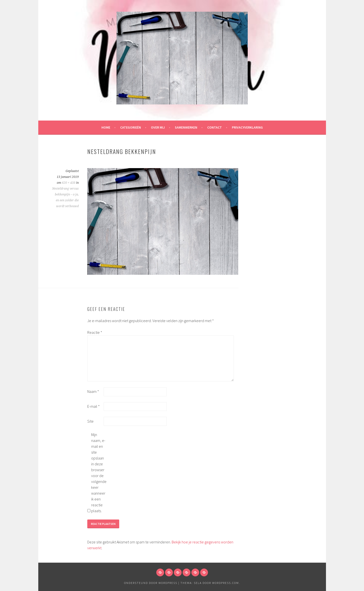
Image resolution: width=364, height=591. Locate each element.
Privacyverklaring (247, 127)
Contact (215, 127)
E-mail (93, 406)
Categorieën (131, 127)
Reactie (95, 332)
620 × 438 (69, 183)
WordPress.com (226, 583)
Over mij (158, 127)
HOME (106, 127)
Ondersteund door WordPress (151, 583)
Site (90, 421)
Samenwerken (186, 127)
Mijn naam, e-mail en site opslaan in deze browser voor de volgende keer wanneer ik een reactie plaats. (99, 473)
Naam (93, 391)
